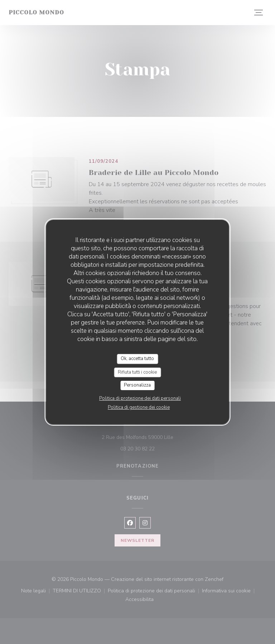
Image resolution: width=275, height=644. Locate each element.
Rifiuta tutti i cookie (137, 372)
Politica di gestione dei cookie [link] (139, 407)
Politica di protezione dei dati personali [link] (140, 398)
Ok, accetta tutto (137, 359)
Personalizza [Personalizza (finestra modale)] (137, 385)
